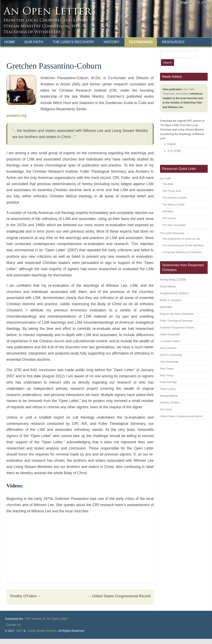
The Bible (168, 184)
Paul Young (167, 375)
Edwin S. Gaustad (171, 300)
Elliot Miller (166, 307)
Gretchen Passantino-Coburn (177, 327)
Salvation (168, 211)
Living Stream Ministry (42, 631)
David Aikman (168, 286)
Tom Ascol (166, 409)
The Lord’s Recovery (73, 42)
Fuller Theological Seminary (176, 321)
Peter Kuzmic (168, 389)
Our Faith (34, 42)
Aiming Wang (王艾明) (173, 280)
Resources (173, 42)
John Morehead (169, 362)
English (186, 2)
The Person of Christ (175, 198)
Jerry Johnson (168, 348)
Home (10, 42)
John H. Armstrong (171, 355)
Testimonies (141, 42)
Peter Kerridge (169, 382)
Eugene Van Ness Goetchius (177, 314)
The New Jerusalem (174, 225)
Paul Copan (167, 369)
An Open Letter (47, 12)
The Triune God (172, 191)
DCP (19, 631)
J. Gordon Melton (170, 341)
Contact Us (13, 625)
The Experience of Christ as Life (181, 239)
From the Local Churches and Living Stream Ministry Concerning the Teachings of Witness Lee (46, 26)
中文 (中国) (202, 2)
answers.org (16, 115)
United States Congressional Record (119, 596)
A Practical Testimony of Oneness (182, 252)
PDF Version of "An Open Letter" (46, 619)
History (112, 42)
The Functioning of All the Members (183, 245)
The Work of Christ (173, 205)
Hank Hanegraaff (170, 334)
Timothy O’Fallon (25, 596)
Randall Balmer (169, 396)
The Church (169, 218)
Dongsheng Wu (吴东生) (174, 293)
